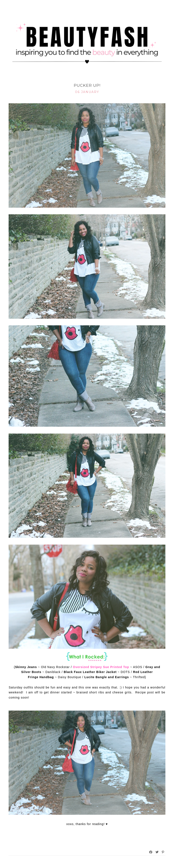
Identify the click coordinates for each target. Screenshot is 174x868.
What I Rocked (87, 79)
